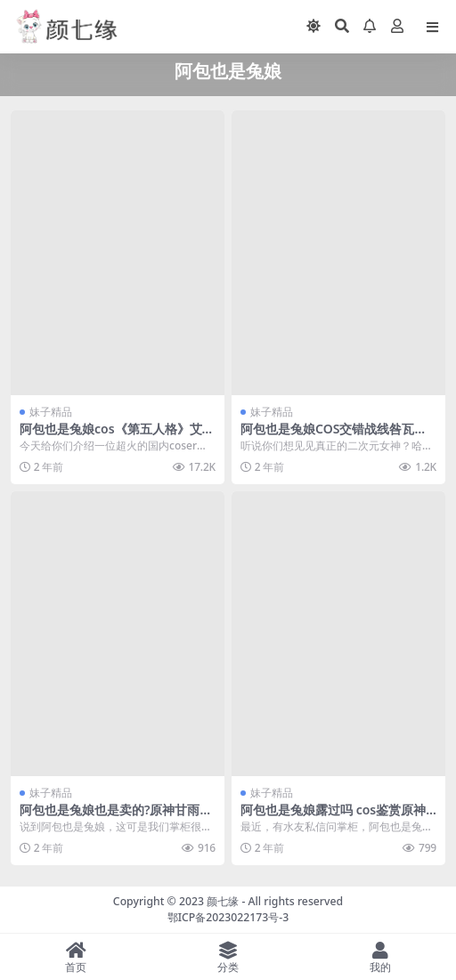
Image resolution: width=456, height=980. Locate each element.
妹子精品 (51, 412)
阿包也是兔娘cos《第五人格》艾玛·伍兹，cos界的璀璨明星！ (117, 436)
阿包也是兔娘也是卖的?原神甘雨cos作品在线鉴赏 (117, 817)
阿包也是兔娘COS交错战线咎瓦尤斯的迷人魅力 (334, 436)
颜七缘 (224, 901)
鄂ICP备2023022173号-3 (228, 917)
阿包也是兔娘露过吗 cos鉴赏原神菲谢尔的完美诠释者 (333, 817)
